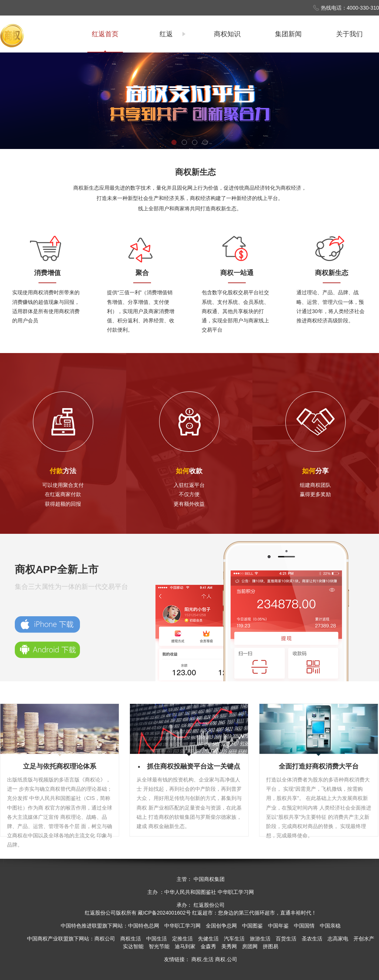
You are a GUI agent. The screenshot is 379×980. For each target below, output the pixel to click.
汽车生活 (234, 939)
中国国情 (304, 926)
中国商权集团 (209, 879)
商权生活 (131, 939)
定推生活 (182, 939)
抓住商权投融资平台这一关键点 (194, 766)
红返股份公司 (100, 913)
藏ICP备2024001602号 (164, 913)
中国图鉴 (252, 926)
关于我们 (349, 34)
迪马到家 (185, 946)
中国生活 (157, 939)
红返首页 (105, 34)
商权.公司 (226, 959)
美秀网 (229, 946)
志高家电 (338, 939)
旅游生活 (260, 939)
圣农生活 (312, 939)
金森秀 (208, 946)
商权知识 (227, 34)
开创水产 (364, 939)
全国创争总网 (221, 926)
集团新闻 (288, 34)
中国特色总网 (144, 926)
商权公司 (105, 939)
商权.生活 (202, 959)
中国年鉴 (278, 926)
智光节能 (159, 946)
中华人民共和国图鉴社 (190, 892)
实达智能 (133, 946)
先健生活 (208, 939)
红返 (166, 34)
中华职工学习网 (236, 892)
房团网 (250, 946)
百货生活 (286, 939)
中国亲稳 (330, 926)
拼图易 (271, 946)
